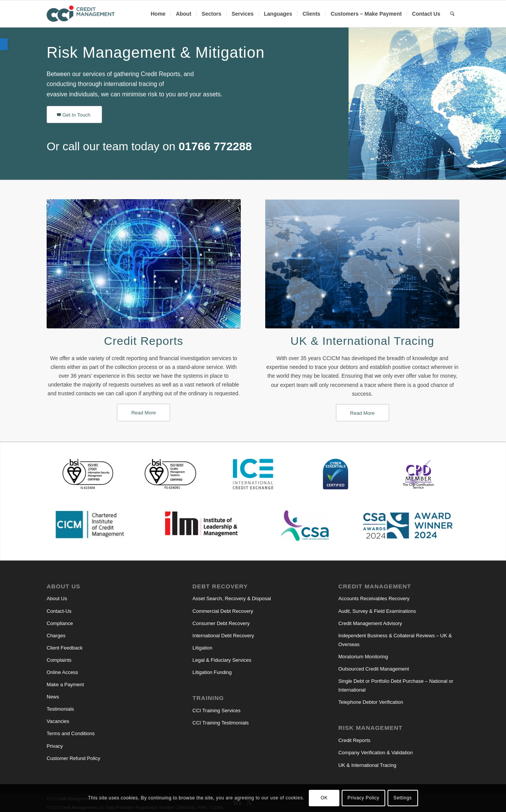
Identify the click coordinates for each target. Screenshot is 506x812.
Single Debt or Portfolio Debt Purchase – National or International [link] (396, 685)
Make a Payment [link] (65, 685)
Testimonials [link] (60, 709)
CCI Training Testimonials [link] (221, 723)
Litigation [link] (203, 648)
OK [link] (324, 798)
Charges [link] (56, 636)
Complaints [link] (59, 660)
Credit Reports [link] (144, 341)
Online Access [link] (62, 672)
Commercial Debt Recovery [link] (223, 611)
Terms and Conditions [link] (71, 733)
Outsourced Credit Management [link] (374, 669)
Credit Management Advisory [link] (370, 623)
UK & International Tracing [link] (362, 341)
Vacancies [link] (58, 721)
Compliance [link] (60, 623)
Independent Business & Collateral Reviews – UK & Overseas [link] (395, 640)
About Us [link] (57, 598)
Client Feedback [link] (65, 648)
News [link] (53, 697)
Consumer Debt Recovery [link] (221, 623)
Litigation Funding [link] (212, 672)
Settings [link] (403, 798)
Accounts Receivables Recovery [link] (374, 598)
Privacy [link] (55, 746)
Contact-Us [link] (59, 611)
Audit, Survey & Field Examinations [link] (377, 611)
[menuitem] (158, 14)
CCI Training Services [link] (217, 710)
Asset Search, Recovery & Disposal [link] (232, 598)
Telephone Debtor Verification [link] (371, 702)
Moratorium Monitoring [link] (363, 657)
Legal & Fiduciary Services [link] (222, 660)
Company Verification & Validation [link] (375, 753)
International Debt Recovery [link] (223, 636)
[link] (4, 44)
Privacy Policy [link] (363, 798)
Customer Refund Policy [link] (73, 758)
